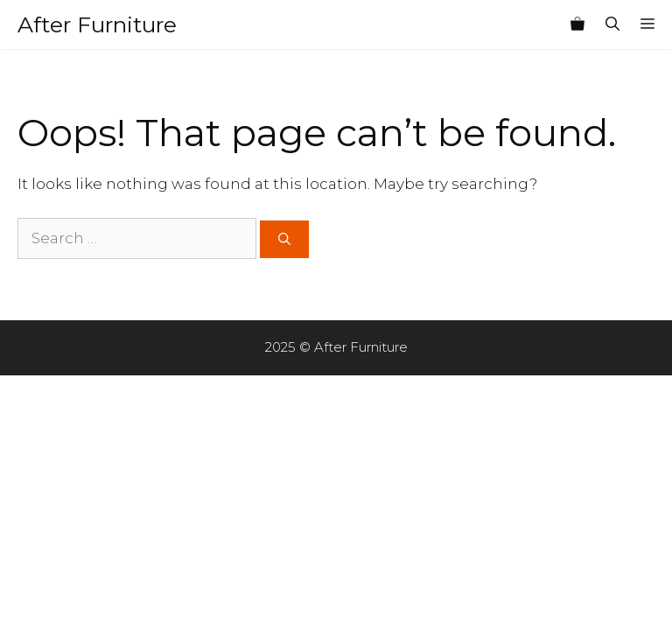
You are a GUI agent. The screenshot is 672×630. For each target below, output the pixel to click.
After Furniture (97, 24)
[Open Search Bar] (612, 24)
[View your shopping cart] (577, 24)
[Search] (284, 239)
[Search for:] (137, 239)
